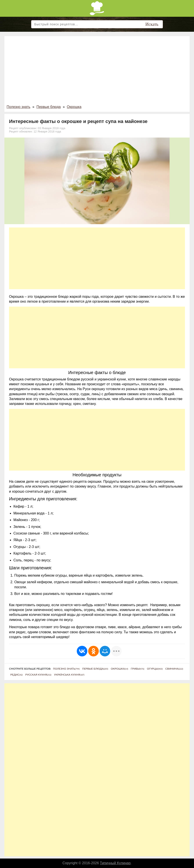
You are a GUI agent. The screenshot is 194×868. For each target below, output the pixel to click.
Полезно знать (18, 107)
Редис (16, 675)
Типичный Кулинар (115, 863)
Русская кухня (38, 675)
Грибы (137, 669)
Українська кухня (69, 675)
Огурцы (155, 669)
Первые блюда (49, 107)
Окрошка (74, 107)
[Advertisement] (97, 71)
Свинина (174, 669)
